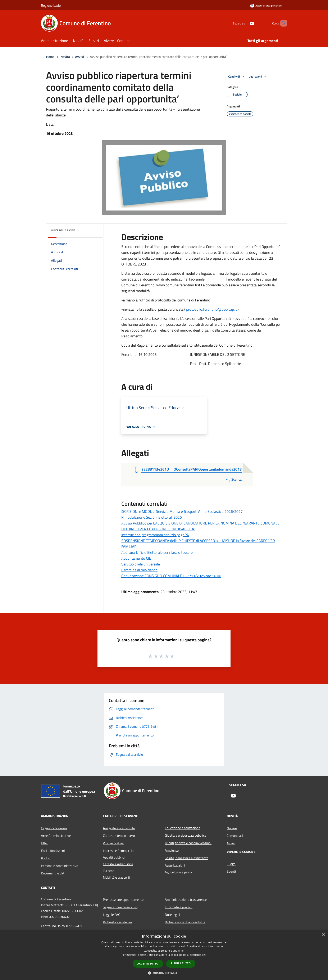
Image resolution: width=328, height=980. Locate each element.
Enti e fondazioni (53, 851)
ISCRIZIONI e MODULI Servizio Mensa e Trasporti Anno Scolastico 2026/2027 (182, 511)
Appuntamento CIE (136, 558)
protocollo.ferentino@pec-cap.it (211, 309)
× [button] (323, 935)
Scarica (233, 479)
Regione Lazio (51, 5)
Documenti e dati (53, 873)
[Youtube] (245, 23)
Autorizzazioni (175, 865)
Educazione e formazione (183, 828)
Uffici (45, 843)
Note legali (172, 915)
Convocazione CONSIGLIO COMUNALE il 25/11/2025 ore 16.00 (171, 576)
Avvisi (79, 57)
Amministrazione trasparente (186, 900)
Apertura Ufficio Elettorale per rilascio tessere (157, 552)
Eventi (231, 871)
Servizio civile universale (141, 564)
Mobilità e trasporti (117, 877)
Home (50, 57)
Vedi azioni (258, 77)
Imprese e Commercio (118, 851)
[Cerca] (282, 23)
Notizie (232, 828)
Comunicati (235, 836)
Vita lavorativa (113, 843)
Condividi (237, 77)
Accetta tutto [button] (148, 964)
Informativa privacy (179, 907)
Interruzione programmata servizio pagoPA (155, 535)
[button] (164, 973)
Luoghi (232, 864)
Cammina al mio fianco (139, 570)
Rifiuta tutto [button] (181, 963)
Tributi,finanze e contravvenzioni (188, 843)
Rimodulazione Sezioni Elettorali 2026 (152, 517)
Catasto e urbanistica (118, 864)
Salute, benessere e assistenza (187, 858)
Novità (65, 57)
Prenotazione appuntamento (123, 900)
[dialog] (164, 955)
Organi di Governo (54, 828)
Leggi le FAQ (112, 915)
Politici (46, 858)
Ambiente (172, 850)
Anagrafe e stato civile (119, 828)
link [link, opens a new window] (204, 955)
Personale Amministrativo (60, 866)
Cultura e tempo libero (119, 836)
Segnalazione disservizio (120, 907)
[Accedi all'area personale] (266, 6)
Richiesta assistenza (117, 922)
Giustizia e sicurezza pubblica (186, 835)
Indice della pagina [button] (63, 230)
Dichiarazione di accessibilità (185, 922)
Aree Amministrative (56, 836)
